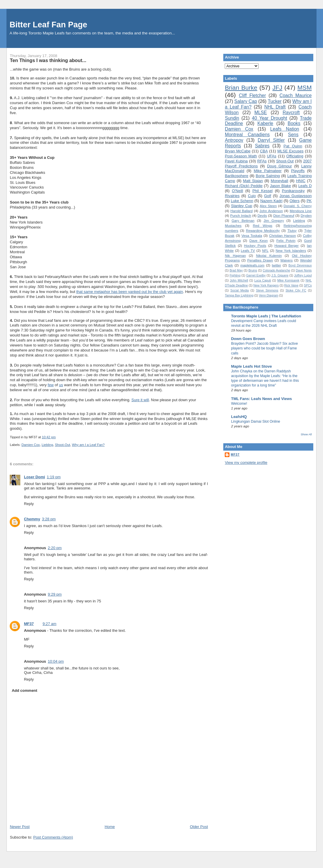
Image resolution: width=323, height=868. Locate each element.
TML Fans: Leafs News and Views (261, 399)
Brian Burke (241, 88)
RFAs (262, 161)
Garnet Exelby (256, 275)
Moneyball (279, 181)
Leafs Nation (285, 129)
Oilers (294, 201)
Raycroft (291, 113)
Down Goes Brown (248, 339)
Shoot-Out (63, 445)
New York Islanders (291, 250)
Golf (268, 196)
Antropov (234, 140)
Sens (293, 135)
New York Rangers (266, 285)
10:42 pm (49, 437)
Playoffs (298, 171)
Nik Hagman (235, 255)
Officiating (295, 156)
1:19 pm (54, 477)
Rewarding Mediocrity (263, 230)
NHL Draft (275, 107)
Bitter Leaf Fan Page (48, 25)
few (51, 385)
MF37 (29, 624)
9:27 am (50, 624)
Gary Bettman (243, 220)
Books (294, 123)
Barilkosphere (237, 176)
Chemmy (32, 519)
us (61, 385)
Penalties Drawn (260, 260)
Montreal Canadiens (247, 135)
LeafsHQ (239, 417)
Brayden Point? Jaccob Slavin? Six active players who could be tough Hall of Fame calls (264, 348)
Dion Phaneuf (284, 215)
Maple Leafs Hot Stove (251, 366)
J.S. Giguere (280, 275)
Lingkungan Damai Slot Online (255, 421)
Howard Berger (287, 245)
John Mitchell (239, 280)
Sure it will (140, 400)
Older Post (199, 827)
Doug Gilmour (280, 166)
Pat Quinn (293, 146)
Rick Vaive (291, 285)
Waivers (287, 260)
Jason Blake (280, 186)
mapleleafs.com (252, 265)
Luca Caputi (263, 280)
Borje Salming (268, 176)
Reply (29, 504)
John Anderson (271, 211)
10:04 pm (56, 661)
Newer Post (20, 827)
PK (309, 201)
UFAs (272, 156)
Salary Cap (246, 101)
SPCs (308, 285)
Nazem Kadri (272, 201)
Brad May (236, 270)
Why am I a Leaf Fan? (88, 445)
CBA (264, 151)
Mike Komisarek (288, 280)
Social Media (240, 290)
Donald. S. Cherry (298, 206)
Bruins (253, 270)
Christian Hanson (283, 235)
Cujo (252, 196)
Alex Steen (268, 206)
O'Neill (237, 191)
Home (110, 827)
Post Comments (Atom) (53, 837)
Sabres (262, 146)
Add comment (25, 690)
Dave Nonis (304, 270)
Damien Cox (31, 445)
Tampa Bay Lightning (239, 295)
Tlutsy (292, 230)
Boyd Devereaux (300, 265)
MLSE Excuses (290, 151)
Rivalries (232, 196)
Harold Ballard (241, 211)
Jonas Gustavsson (296, 196)
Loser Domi (34, 477)
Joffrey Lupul (303, 275)
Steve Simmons (267, 290)
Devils (262, 215)
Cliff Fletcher (252, 95)
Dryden (306, 215)
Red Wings (262, 225)
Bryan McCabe (238, 151)
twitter (276, 265)
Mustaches (233, 225)
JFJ (277, 88)
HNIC (301, 181)
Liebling (47, 445)
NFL (265, 250)
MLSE (261, 113)
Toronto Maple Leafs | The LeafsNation (266, 316)
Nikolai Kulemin (269, 255)
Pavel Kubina (236, 161)
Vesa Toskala (252, 235)
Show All (306, 434)
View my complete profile (246, 463)
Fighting (235, 275)
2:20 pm (55, 548)
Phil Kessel (263, 191)
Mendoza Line (301, 211)
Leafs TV (248, 250)
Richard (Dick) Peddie (244, 186)
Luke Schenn (242, 201)
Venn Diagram (269, 295)
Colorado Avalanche (276, 270)
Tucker (275, 101)
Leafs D (305, 186)
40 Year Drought (269, 118)
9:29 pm (55, 594)
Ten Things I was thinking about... (48, 60)
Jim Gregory (274, 220)
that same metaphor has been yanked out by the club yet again (130, 292)
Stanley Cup (242, 206)
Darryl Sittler (271, 140)
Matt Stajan (253, 181)
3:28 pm (49, 519)
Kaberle (265, 123)
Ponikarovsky (293, 191)
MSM (305, 88)
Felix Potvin (286, 240)
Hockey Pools (255, 245)
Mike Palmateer (268, 171)
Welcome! (239, 404)
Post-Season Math (241, 156)
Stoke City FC (296, 290)
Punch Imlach (240, 215)
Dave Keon (259, 240)
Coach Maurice (296, 95)
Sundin (232, 118)
